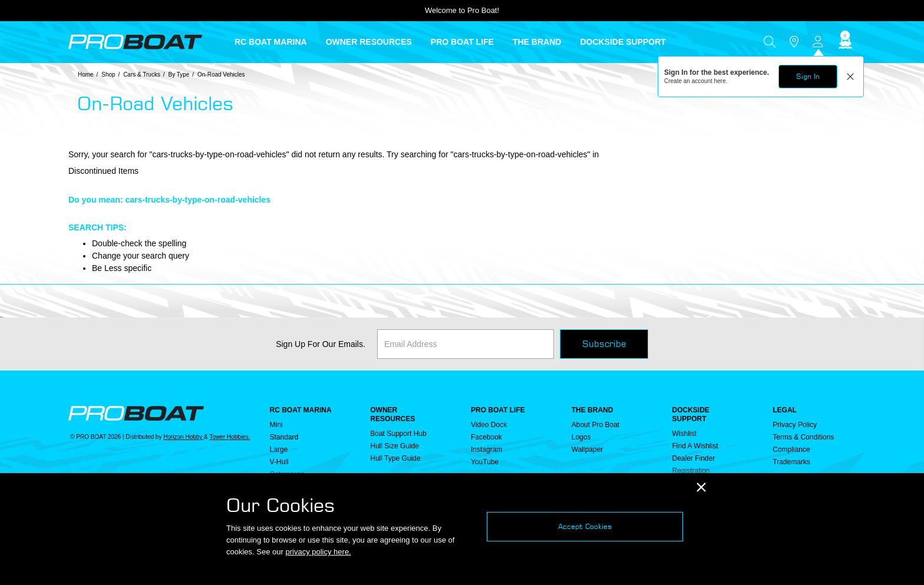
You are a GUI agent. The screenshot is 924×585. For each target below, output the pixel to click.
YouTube (485, 462)
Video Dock (489, 425)
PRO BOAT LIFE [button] (462, 42)
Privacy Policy (795, 425)
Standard (284, 437)
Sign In (808, 76)
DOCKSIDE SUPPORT (691, 414)
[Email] (466, 344)
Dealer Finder (694, 458)
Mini (276, 425)
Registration (691, 471)
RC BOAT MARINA (301, 410)
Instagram (486, 450)
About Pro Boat (595, 425)
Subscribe (604, 344)
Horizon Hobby (184, 437)
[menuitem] (280, 42)
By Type (179, 75)
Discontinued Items (103, 171)
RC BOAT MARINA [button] (271, 42)
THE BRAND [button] (537, 42)
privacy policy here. (318, 552)
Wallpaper (588, 450)
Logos (581, 437)
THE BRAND (593, 410)
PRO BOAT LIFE (498, 410)
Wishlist (684, 434)
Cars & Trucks (142, 75)
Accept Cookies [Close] (585, 526)
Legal (785, 410)
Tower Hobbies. (230, 437)
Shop (108, 75)
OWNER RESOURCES (392, 414)
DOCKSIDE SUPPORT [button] (623, 42)
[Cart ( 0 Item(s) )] (844, 42)
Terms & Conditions (803, 437)
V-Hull (279, 462)
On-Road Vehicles (221, 75)
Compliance (791, 450)
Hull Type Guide (395, 458)
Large (279, 450)
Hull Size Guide (395, 446)
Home (86, 75)
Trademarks (791, 462)
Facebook (486, 437)
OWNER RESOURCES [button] (369, 42)
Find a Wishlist (695, 446)
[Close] (701, 487)
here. (721, 81)
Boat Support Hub (398, 434)
